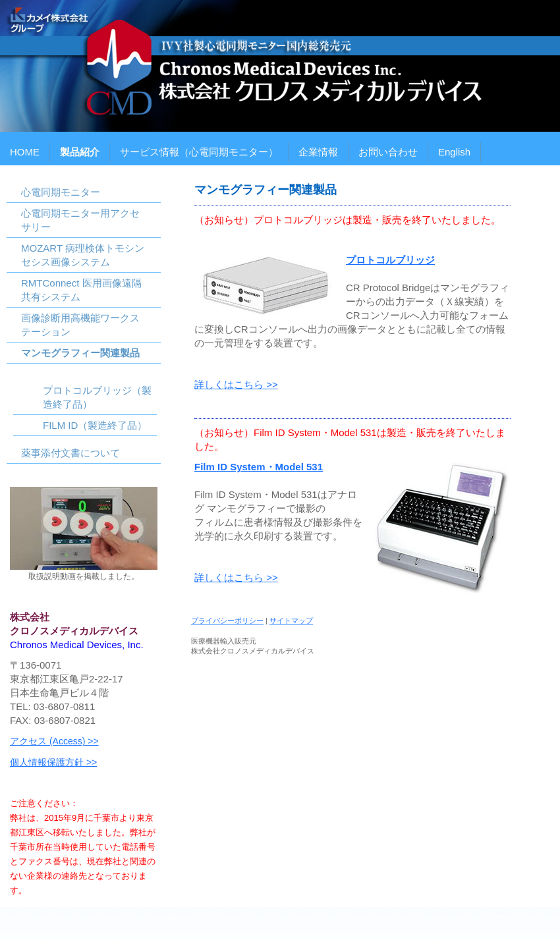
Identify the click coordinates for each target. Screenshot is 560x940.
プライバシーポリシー (227, 621)
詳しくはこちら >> (236, 384)
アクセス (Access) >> (54, 741)
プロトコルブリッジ (390, 260)
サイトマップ (291, 621)
